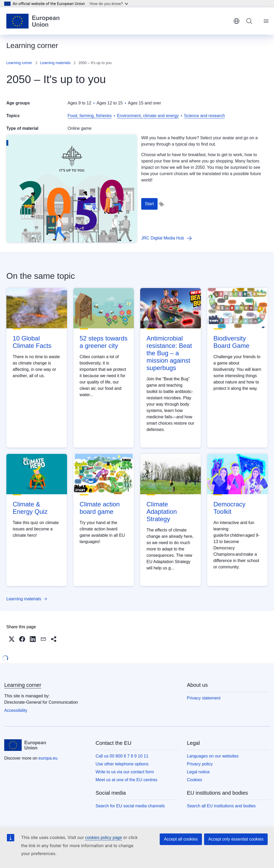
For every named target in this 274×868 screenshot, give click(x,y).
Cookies (195, 780)
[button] (12, 639)
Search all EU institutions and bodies (221, 806)
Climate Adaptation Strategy (162, 512)
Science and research (204, 116)
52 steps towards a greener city (104, 342)
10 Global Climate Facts (32, 342)
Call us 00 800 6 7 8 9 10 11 (122, 756)
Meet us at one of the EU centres (126, 780)
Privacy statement (204, 698)
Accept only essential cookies (236, 839)
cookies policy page (103, 838)
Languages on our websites (213, 756)
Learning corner (19, 63)
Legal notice (198, 772)
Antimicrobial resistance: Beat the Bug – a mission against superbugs (169, 353)
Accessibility (16, 710)
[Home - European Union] (33, 21)
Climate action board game (100, 508)
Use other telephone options (122, 764)
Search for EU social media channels (130, 806)
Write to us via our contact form (125, 772)
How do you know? (109, 4)
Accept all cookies (181, 839)
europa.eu (48, 758)
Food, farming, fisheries (90, 116)
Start (149, 204)
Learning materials (55, 63)
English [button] (237, 21)
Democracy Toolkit (230, 508)
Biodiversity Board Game (232, 342)
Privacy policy (200, 764)
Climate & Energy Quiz (30, 508)
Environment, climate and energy (148, 116)
